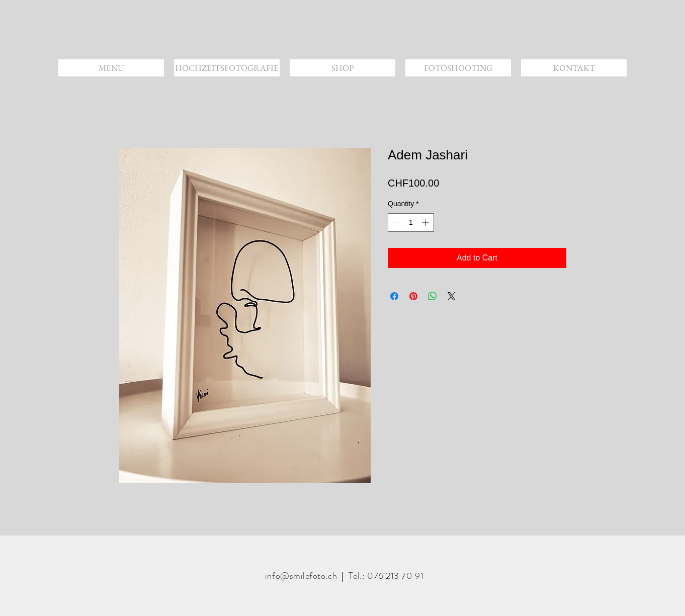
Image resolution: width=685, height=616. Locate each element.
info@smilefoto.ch (301, 576)
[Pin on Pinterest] (413, 296)
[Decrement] (396, 223)
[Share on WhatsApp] (433, 296)
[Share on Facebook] (394, 296)
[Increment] (426, 223)
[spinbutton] (411, 223)
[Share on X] (452, 296)
